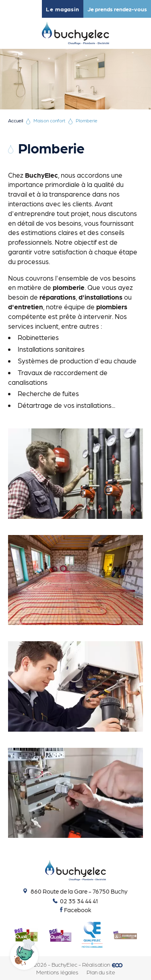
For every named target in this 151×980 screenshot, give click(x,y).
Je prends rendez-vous (117, 9)
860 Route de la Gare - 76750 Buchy (75, 891)
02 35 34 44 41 (75, 901)
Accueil (16, 120)
